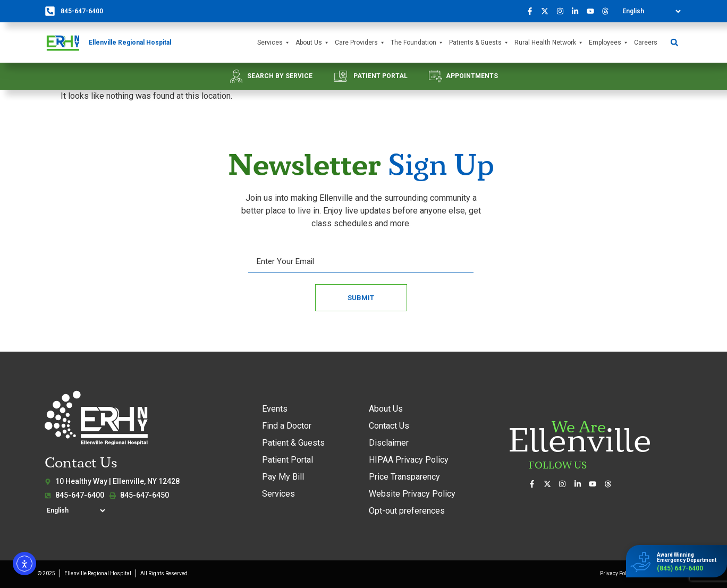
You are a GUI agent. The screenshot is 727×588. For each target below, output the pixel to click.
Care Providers (360, 43)
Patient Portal (288, 460)
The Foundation (417, 43)
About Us (312, 43)
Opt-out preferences (407, 511)
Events (275, 409)
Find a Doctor (287, 426)
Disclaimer (389, 443)
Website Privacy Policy (412, 494)
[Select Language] (651, 11)
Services (274, 43)
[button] (674, 43)
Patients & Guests (479, 43)
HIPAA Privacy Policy (409, 460)
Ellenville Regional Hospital (130, 42)
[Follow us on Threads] (608, 11)
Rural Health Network (549, 43)
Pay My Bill (283, 477)
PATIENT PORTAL (381, 76)
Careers (646, 42)
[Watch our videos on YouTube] (593, 11)
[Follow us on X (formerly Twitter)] (548, 11)
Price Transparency (404, 477)
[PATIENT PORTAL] (340, 76)
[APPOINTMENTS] (436, 76)
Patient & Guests (293, 443)
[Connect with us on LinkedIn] (578, 11)
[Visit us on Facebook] (532, 11)
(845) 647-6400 (680, 568)
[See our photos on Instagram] (563, 11)
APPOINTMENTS (472, 76)
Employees (609, 43)
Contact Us (389, 426)
